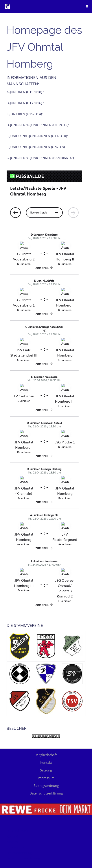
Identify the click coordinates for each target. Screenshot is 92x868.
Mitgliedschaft (46, 755)
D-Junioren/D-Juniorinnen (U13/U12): (38, 125)
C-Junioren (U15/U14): (25, 114)
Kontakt (46, 762)
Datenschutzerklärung (46, 793)
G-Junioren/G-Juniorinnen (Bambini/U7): (41, 158)
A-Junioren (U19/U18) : (25, 92)
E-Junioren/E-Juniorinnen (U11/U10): (37, 136)
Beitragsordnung (46, 786)
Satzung (46, 770)
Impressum (46, 778)
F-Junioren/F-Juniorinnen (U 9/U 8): (36, 147)
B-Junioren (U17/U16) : (25, 103)
